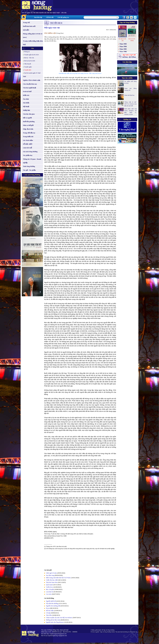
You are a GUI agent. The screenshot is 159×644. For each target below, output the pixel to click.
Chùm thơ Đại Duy (129, 95)
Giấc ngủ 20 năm (51, 573)
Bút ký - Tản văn (29, 58)
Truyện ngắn (28, 67)
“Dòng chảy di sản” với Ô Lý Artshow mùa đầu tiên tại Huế (130, 104)
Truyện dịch (28, 70)
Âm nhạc (26, 99)
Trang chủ (26, 22)
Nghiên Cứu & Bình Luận (32, 80)
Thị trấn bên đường (52, 603)
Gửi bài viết (50, 17)
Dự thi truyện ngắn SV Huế (32, 73)
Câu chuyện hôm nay (30, 84)
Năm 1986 (123, 52)
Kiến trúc (26, 95)
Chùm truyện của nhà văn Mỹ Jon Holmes (59, 618)
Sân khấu (26, 103)
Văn (32, 48)
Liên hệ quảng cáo (63, 17)
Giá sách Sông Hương (30, 152)
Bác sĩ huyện (50, 589)
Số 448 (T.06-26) (122, 40)
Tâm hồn (49, 615)
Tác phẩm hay (28, 155)
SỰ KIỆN (26, 30)
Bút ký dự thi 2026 (30, 61)
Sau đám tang (50, 575)
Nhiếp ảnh (26, 110)
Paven (48, 608)
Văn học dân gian (29, 114)
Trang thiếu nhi (28, 137)
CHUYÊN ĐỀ (27, 148)
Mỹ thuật (26, 106)
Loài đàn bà (50, 592)
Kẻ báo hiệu (50, 610)
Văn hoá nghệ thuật (30, 88)
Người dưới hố (51, 601)
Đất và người (27, 118)
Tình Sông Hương (29, 166)
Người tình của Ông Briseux (55, 622)
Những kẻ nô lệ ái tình (53, 620)
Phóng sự (27, 52)
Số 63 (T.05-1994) (132, 40)
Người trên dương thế (53, 606)
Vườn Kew (50, 587)
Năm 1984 (123, 47)
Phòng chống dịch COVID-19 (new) (33, 35)
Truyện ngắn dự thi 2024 (31, 55)
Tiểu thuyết (28, 64)
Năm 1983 (123, 44)
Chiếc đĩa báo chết (52, 580)
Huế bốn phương (29, 122)
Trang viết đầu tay (29, 133)
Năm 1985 (123, 49)
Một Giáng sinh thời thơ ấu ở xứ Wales (58, 578)
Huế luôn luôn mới (29, 26)
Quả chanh (49, 585)
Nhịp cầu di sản (28, 129)
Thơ (24, 76)
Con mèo (49, 594)
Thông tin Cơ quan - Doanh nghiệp (32, 161)
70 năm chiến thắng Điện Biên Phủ (33, 43)
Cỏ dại (48, 613)
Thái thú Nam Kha (52, 582)
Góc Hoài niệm (28, 140)
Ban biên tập (38, 17)
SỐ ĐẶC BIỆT (28, 144)
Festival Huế (27, 91)
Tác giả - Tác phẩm (29, 170)
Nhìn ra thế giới (28, 125)
